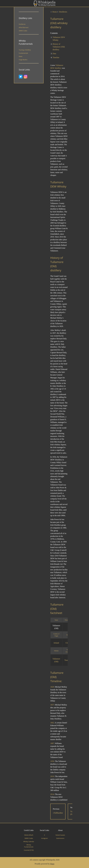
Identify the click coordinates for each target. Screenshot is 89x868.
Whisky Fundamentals (29, 846)
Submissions (60, 838)
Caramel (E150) (29, 850)
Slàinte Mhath (29, 835)
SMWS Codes (23, 31)
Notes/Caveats (60, 835)
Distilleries (22, 24)
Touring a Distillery (25, 50)
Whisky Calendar (29, 842)
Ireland (56, 643)
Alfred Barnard (24, 27)
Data (54, 54)
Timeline (56, 57)
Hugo (52, 864)
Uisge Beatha (23, 60)
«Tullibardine (58, 813)
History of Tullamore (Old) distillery (59, 47)
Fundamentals (23, 53)
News (21, 56)
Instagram (45, 838)
